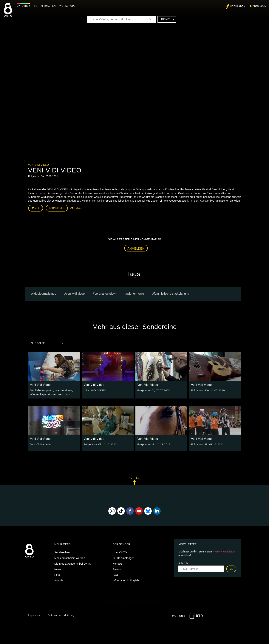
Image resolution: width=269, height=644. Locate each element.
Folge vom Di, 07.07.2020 (153, 390)
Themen (168, 19)
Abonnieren (57, 208)
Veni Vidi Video (38, 165)
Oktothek (24, 6)
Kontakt (117, 563)
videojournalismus (44, 293)
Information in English (126, 580)
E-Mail (183, 562)
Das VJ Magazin (40, 444)
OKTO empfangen (124, 557)
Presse (117, 568)
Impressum (35, 614)
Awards (59, 580)
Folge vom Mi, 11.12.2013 (99, 444)
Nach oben (134, 480)
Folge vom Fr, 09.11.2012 (207, 444)
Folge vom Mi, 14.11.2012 (153, 444)
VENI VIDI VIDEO (75, 293)
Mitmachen (49, 6)
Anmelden (136, 248)
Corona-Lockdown (106, 293)
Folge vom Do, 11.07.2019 (207, 390)
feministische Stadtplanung (172, 293)
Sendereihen (62, 552)
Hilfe (57, 574)
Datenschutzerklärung (61, 614)
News (58, 568)
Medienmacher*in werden (70, 557)
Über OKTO (120, 552)
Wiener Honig (136, 293)
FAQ (115, 574)
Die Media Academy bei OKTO (73, 563)
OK (231, 568)
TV (37, 6)
